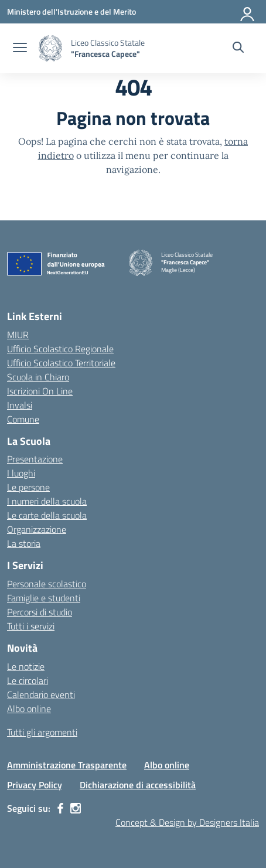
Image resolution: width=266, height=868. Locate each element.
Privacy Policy (35, 785)
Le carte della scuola (47, 515)
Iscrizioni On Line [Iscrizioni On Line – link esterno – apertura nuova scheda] (40, 391)
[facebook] (60, 808)
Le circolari (28, 680)
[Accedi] (248, 12)
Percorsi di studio (40, 612)
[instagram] (76, 808)
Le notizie (26, 666)
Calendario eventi (41, 695)
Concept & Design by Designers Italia (187, 822)
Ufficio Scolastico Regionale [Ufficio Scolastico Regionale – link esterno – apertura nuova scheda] (60, 349)
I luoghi (21, 473)
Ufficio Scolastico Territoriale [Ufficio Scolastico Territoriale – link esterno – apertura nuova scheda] (61, 363)
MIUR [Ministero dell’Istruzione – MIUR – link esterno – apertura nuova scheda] (18, 335)
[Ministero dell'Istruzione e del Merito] (71, 11)
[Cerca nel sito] (238, 49)
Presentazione (35, 459)
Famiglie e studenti (44, 598)
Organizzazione (37, 529)
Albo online (29, 709)
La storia (24, 543)
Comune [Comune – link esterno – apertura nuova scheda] (23, 419)
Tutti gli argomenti (42, 732)
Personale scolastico (47, 584)
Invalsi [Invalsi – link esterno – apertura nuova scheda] (20, 405)
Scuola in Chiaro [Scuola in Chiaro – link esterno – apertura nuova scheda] (38, 377)
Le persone (28, 487)
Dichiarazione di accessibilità (138, 785)
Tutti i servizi (31, 626)
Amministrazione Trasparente (67, 765)
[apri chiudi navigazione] (20, 49)
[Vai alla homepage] (50, 48)
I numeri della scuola (47, 501)
